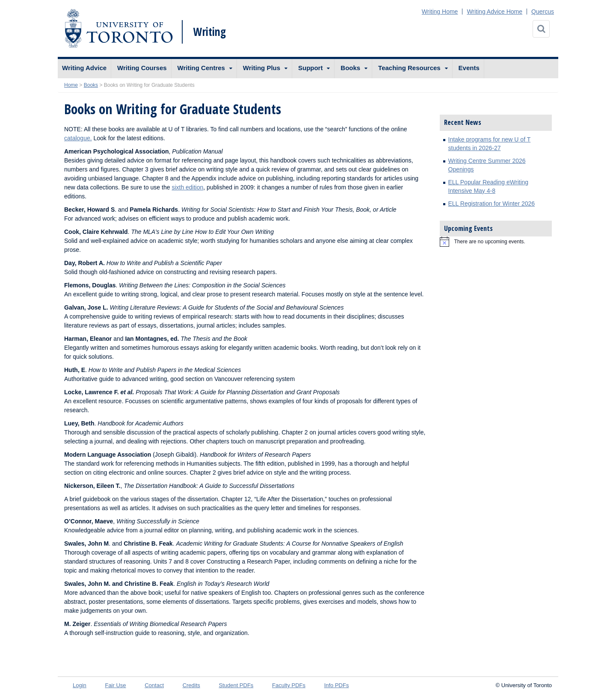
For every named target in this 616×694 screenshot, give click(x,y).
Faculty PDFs (289, 685)
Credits (191, 685)
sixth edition (187, 187)
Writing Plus (262, 68)
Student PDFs (236, 685)
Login (80, 685)
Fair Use (115, 685)
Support (311, 68)
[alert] (496, 242)
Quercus (543, 12)
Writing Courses (142, 68)
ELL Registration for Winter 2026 (492, 204)
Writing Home (440, 12)
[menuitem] (84, 69)
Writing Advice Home (495, 12)
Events (469, 68)
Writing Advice (84, 68)
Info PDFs (337, 685)
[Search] (541, 29)
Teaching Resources (409, 68)
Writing (210, 32)
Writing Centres (201, 68)
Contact (154, 685)
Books (350, 68)
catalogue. (78, 138)
